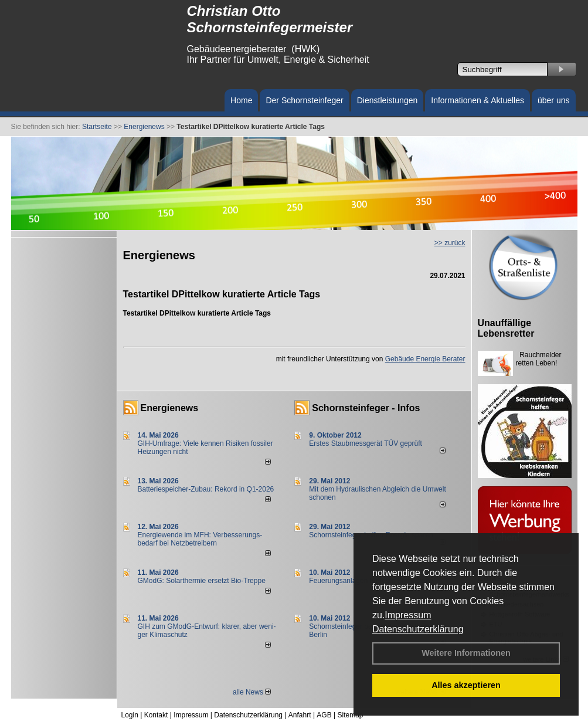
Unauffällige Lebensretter (506, 328)
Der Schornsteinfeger (304, 100)
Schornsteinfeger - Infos (366, 408)
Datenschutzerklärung (418, 629)
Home (241, 100)
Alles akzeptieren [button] (466, 685)
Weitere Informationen (466, 653)
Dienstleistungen (388, 100)
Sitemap (350, 715)
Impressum (408, 615)
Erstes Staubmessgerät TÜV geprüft (366, 443)
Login (130, 715)
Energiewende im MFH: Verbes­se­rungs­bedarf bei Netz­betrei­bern (200, 539)
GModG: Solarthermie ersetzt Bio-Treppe (202, 581)
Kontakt (156, 715)
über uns (553, 100)
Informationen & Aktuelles (477, 100)
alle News (252, 692)
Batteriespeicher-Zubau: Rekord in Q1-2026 (206, 489)
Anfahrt (300, 715)
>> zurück (450, 243)
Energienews (170, 408)
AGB (324, 715)
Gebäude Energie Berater (425, 359)
